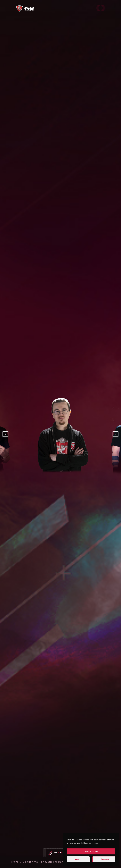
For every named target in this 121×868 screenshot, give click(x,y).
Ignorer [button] (78, 859)
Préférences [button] (104, 859)
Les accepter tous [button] (91, 851)
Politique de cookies (89, 843)
